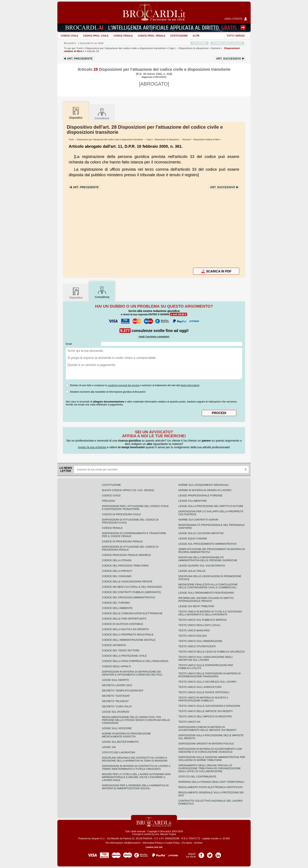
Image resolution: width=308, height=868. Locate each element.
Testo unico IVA (189, 722)
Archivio (198, 843)
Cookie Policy (172, 843)
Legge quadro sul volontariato (202, 566)
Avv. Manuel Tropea (166, 834)
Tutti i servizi (236, 36)
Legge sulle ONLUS (192, 571)
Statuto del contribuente (197, 777)
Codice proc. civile (96, 36)
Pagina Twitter (210, 854)
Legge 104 (109, 747)
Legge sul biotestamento (120, 742)
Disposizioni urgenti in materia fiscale (206, 744)
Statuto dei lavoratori (119, 752)
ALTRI (196, 36)
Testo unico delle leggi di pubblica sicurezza (212, 652)
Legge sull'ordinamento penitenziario (206, 593)
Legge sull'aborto (115, 680)
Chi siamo (187, 843)
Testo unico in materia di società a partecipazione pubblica (203, 699)
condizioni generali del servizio (123, 385)
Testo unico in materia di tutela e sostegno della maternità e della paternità (210, 613)
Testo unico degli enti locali (199, 625)
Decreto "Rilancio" (115, 701)
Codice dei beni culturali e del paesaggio (132, 587)
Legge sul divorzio (116, 712)
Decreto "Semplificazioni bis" (123, 691)
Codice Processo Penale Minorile (126, 555)
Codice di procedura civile (121, 514)
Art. (80, 59)
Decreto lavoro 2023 (117, 685)
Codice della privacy (117, 571)
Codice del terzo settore (121, 650)
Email (69, 344)
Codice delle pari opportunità (124, 619)
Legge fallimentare (193, 501)
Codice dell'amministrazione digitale (129, 640)
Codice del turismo (116, 603)
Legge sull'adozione (117, 728)
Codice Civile (69, 36)
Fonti (80, 48)
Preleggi (108, 501)
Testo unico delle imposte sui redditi (205, 711)
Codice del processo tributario (125, 566)
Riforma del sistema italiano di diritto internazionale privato (206, 599)
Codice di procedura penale (122, 541)
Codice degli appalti (116, 666)
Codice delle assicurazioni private (127, 582)
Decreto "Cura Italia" (117, 706)
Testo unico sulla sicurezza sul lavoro (207, 682)
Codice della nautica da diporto (125, 629)
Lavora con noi (154, 847)
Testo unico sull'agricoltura (200, 687)
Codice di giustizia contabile (123, 624)
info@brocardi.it (132, 843)
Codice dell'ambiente (117, 608)
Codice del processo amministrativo (128, 597)
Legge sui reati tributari (196, 606)
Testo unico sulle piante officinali (204, 692)
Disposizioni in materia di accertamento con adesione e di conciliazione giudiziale (210, 750)
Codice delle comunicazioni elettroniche (132, 613)
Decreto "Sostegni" (116, 696)
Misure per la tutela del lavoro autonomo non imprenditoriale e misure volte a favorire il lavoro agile (136, 777)
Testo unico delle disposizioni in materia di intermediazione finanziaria (209, 675)
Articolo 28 (93, 51)
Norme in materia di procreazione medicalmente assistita (126, 735)
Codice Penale (123, 36)
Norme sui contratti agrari (198, 520)
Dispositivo (76, 293)
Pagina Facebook (201, 854)
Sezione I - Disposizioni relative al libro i (202, 139)
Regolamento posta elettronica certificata (210, 787)
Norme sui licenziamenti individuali (203, 485)
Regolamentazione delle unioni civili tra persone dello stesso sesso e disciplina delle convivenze (136, 720)
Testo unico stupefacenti (197, 646)
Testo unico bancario (194, 630)
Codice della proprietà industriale (128, 635)
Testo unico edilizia (193, 636)
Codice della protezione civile (124, 656)
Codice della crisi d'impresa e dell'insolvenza (135, 661)
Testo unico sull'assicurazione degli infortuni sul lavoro (205, 658)
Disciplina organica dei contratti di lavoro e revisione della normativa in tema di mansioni (135, 759)
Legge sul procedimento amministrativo (208, 544)
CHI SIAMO (199, 43)
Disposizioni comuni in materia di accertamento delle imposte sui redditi (207, 729)
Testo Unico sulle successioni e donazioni (209, 706)
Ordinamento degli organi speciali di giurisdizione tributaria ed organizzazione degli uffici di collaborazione (209, 768)
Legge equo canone (193, 538)
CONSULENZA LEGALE (227, 43)
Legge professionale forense (200, 495)
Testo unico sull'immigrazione (200, 641)
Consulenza (102, 114)
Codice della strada (117, 560)
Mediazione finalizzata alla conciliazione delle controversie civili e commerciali (208, 586)
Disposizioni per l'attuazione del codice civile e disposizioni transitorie (126, 48)
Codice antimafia (114, 645)
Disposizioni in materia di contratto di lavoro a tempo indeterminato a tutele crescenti (136, 767)
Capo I (188, 48)
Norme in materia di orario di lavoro (205, 490)
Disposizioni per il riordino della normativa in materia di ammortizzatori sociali (135, 787)
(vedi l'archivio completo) (154, 337)
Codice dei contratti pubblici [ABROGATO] (131, 592)
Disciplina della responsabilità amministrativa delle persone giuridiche (208, 559)
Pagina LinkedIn (218, 854)
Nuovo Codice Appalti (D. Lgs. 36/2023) (128, 490)
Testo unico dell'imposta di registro (205, 716)
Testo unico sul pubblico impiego (203, 620)
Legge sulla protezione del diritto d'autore (211, 506)
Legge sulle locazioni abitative (201, 533)
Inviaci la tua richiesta (92, 447)
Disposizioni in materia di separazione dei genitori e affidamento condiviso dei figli (132, 673)
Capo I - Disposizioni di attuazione (163, 139)
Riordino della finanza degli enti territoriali (211, 782)
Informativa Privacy (153, 843)
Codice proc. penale (151, 36)
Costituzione (179, 36)
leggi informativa (190, 385)
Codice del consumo (117, 576)
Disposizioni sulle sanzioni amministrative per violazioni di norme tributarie (212, 759)
